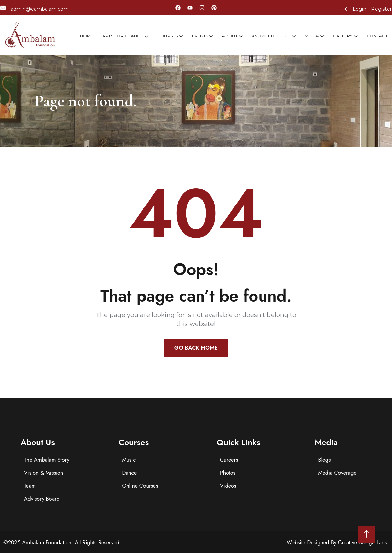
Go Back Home (196, 348)
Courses (168, 36)
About (230, 36)
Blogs (325, 460)
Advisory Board (42, 499)
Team (30, 486)
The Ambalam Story (47, 460)
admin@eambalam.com (34, 9)
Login (355, 9)
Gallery (343, 36)
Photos (228, 473)
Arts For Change (123, 36)
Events (200, 36)
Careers (229, 460)
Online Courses (140, 486)
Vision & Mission (44, 473)
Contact (377, 36)
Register (381, 9)
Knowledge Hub (271, 36)
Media (312, 36)
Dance (130, 473)
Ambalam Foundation (47, 543)
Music (129, 460)
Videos (228, 486)
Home (87, 36)
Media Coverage (337, 473)
